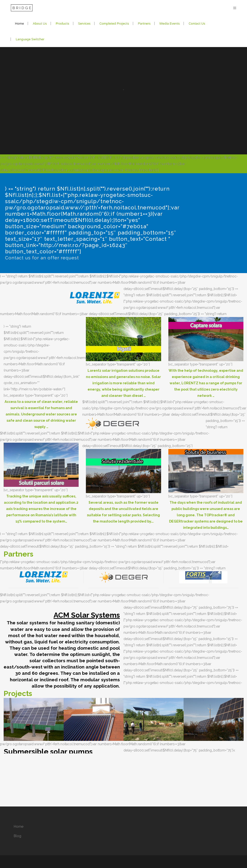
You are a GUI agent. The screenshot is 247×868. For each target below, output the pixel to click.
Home (19, 827)
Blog (17, 836)
